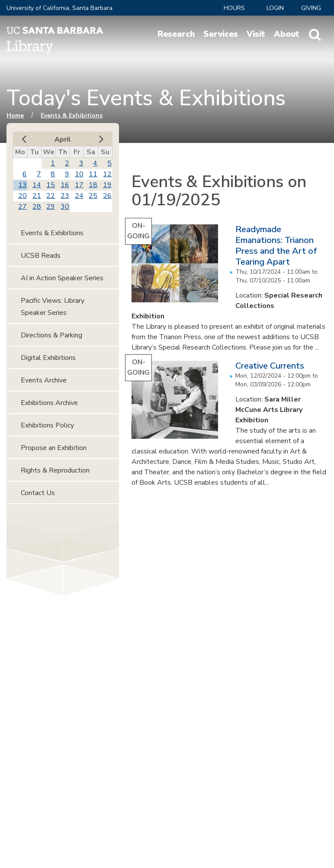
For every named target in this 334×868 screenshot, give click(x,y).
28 (37, 207)
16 (65, 185)
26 (107, 196)
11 (93, 174)
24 (79, 196)
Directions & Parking (51, 335)
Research (176, 34)
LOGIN (275, 8)
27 (22, 207)
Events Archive (44, 380)
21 (37, 196)
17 (79, 185)
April (63, 139)
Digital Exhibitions (48, 358)
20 (22, 196)
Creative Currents (270, 366)
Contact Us (38, 493)
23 (65, 196)
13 (22, 185)
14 (37, 185)
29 (51, 207)
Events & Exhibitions (72, 115)
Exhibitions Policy (47, 425)
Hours (234, 8)
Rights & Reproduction (55, 470)
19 (107, 185)
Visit (256, 34)
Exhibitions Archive (49, 403)
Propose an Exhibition (54, 448)
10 (79, 174)
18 (93, 185)
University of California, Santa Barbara (59, 8)
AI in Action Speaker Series (62, 278)
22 (51, 196)
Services (221, 34)
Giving (311, 8)
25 (93, 196)
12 (107, 174)
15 (51, 185)
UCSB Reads (41, 256)
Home (15, 115)
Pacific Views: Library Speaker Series (53, 307)
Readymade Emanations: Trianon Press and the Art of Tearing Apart (276, 246)
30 (65, 207)
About (287, 34)
